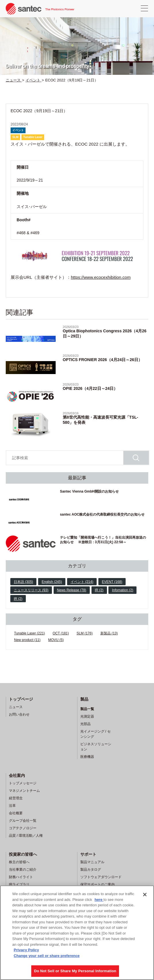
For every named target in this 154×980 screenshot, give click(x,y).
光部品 (85, 724)
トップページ (21, 699)
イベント (18, 130)
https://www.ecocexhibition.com (101, 277)
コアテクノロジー (23, 828)
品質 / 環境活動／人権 (26, 836)
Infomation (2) (122, 590)
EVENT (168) (112, 582)
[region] (77, 933)
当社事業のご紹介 (23, 870)
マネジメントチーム (24, 791)
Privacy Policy (26, 950)
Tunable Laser (33, 137)
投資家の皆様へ (23, 854)
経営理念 (16, 798)
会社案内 (17, 775)
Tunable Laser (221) (30, 633)
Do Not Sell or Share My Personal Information (75, 971)
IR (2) (99, 590)
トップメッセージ (23, 783)
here (99, 900)
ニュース (16, 707)
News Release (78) (72, 590)
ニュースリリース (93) (31, 590)
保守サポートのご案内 (98, 884)
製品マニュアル (92, 862)
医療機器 (87, 757)
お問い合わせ (19, 714)
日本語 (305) (23, 582)
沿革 (12, 806)
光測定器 (87, 716)
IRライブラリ (19, 884)
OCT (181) (61, 633)
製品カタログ (91, 870)
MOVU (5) (56, 640)
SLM (15, 137)
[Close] (145, 895)
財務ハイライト (21, 877)
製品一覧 (87, 709)
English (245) (52, 582)
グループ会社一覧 (23, 821)
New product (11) (27, 640)
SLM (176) (85, 633)
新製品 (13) (109, 633)
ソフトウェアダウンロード (101, 877)
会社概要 (16, 813)
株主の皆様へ (19, 862)
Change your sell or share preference (47, 956)
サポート (88, 854)
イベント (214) (82, 582)
